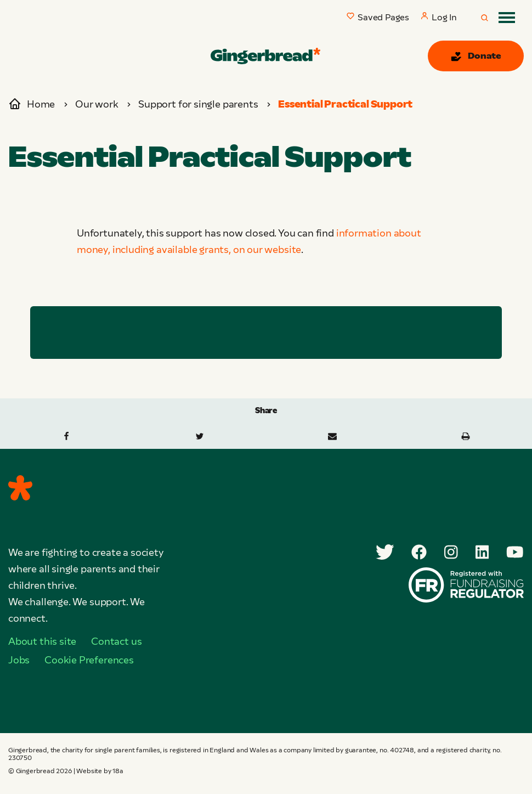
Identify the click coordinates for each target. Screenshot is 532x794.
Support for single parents (198, 104)
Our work (97, 104)
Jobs (19, 660)
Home (32, 104)
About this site (42, 641)
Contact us (116, 641)
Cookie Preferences (89, 660)
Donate (476, 57)
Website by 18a (100, 771)
